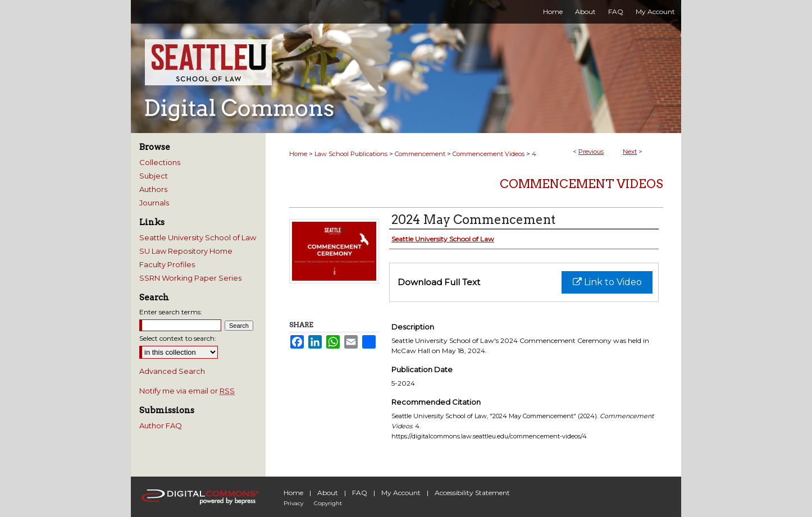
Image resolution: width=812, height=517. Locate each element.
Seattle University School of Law (198, 237)
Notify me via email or (187, 391)
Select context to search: (178, 338)
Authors (153, 189)
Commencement (420, 154)
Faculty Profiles (167, 264)
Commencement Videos (489, 154)
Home (298, 154)
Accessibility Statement (472, 493)
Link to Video (607, 282)
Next (630, 152)
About (328, 493)
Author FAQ (161, 426)
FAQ (360, 493)
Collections (160, 162)
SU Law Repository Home (186, 251)
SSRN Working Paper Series (190, 278)
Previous (591, 152)
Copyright (328, 503)
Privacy (293, 503)
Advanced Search (172, 371)
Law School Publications (351, 154)
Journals (154, 203)
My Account (401, 493)
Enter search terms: (171, 312)
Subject (154, 176)
